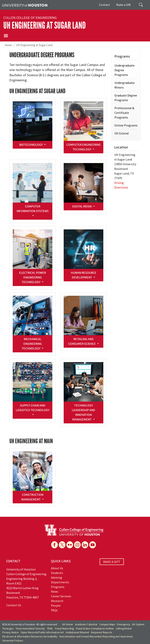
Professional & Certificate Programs (124, 113)
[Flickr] (70, 545)
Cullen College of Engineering (30, 18)
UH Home (67, 624)
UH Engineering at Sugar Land (45, 25)
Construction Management (32, 497)
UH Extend (121, 133)
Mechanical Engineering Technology (32, 344)
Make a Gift (124, 5)
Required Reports (101, 632)
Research (57, 601)
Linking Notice (124, 629)
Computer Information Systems (33, 209)
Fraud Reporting (65, 629)
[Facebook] (54, 545)
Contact (104, 5)
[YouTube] (93, 545)
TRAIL (50, 629)
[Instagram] (77, 545)
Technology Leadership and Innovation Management (83, 412)
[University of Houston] (25, 5)
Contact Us (14, 605)
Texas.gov (8, 629)
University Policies (13, 641)
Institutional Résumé (77, 632)
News (55, 591)
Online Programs (126, 125)
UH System (138, 624)
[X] (62, 545)
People (56, 605)
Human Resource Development (84, 275)
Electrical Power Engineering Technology (33, 277)
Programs (58, 587)
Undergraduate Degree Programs (125, 70)
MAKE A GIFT (112, 562)
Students (57, 573)
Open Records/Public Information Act (42, 632)
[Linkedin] (85, 545)
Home (8, 45)
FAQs (54, 610)
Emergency (124, 624)
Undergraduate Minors (125, 85)
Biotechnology (31, 145)
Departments (60, 582)
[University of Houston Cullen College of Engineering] (74, 530)
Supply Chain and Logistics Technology (33, 408)
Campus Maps (107, 624)
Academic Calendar (86, 624)
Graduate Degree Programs (126, 98)
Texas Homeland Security (30, 629)
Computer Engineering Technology (83, 147)
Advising (57, 577)
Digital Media (82, 206)
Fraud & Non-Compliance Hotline (95, 629)
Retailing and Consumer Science (82, 341)
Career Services (61, 596)
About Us (57, 568)
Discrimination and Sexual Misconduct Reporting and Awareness (96, 637)
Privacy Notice (11, 632)
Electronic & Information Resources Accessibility (30, 637)
